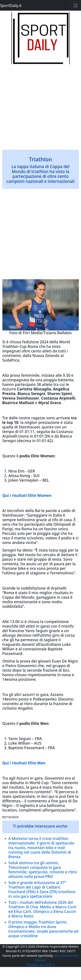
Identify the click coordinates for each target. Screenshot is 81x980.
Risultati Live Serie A (41, 965)
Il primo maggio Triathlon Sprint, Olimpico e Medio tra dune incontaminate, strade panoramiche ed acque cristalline (44, 929)
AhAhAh (40, 960)
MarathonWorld (66, 956)
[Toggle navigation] (76, 5)
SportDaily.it (11, 5)
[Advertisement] (40, 105)
